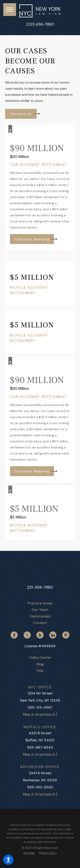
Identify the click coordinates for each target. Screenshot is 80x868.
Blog (40, 664)
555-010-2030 (40, 787)
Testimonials (40, 617)
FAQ (40, 671)
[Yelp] (40, 635)
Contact (40, 623)
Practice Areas (40, 603)
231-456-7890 (40, 587)
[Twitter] (27, 635)
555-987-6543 (40, 747)
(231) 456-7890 (40, 24)
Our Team (40, 610)
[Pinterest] (66, 635)
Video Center (40, 658)
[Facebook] (14, 635)
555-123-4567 (40, 708)
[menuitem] (40, 603)
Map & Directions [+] (40, 715)
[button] (8, 860)
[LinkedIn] (53, 635)
